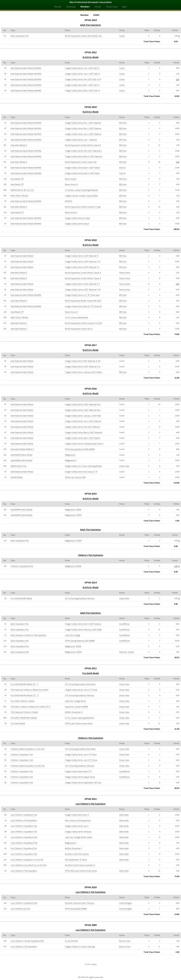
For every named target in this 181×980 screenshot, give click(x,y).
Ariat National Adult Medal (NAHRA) (26, 68)
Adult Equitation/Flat (20, 541)
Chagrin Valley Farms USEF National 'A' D (83, 261)
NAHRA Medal (17, 477)
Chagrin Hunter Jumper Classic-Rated (81, 196)
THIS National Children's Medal (24, 712)
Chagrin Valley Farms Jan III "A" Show (81, 690)
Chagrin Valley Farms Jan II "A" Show (81, 754)
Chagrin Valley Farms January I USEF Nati (83, 416)
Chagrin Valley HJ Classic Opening (80, 947)
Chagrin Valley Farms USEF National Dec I (83, 404)
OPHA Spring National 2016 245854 (80, 449)
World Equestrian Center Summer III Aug (83, 207)
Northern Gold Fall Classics (77, 854)
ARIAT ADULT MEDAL (19, 196)
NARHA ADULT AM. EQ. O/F (22, 190)
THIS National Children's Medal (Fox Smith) (29, 690)
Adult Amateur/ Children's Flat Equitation (28, 635)
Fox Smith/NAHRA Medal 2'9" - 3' (25, 684)
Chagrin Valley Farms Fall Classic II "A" (81, 472)
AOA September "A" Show (76, 860)
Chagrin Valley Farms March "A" (78, 771)
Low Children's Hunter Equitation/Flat (27, 941)
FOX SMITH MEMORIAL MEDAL (24, 718)
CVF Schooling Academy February (80, 695)
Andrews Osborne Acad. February (80, 903)
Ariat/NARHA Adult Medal (21, 455)
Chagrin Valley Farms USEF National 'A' (82, 256)
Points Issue (112, 7)
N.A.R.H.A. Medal (90, 57)
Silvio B (122, 168)
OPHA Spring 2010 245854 (76, 909)
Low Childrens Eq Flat (20, 909)
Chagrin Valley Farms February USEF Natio (83, 630)
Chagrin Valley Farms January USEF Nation (84, 372)
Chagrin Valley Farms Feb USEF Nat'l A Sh (83, 79)
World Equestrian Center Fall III (79, 329)
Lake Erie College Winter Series (79, 837)
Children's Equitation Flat (22, 754)
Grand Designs (126, 903)
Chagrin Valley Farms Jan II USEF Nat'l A (82, 74)
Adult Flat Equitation (90, 25)
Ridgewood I (70, 455)
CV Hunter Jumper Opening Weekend (81, 190)
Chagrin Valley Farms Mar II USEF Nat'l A (82, 91)
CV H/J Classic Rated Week (77, 317)
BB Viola (123, 123)
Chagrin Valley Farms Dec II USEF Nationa (83, 128)
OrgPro (94, 964)
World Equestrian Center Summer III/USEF (84, 323)
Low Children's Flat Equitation (90, 804)
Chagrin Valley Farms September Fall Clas (83, 783)
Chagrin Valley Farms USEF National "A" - (82, 267)
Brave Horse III (71, 184)
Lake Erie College (73, 635)
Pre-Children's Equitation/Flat (24, 848)
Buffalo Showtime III (74, 712)
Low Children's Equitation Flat (24, 815)
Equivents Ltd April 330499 (76, 707)
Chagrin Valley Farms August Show (80, 777)
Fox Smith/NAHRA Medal (21, 598)
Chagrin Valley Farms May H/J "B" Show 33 (83, 306)
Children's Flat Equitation (91, 555)
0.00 (178, 79)
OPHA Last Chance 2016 (75, 477)
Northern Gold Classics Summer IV (80, 865)
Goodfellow (124, 624)
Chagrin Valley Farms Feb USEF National (82, 427)
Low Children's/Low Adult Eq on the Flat (28, 865)
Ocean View (124, 466)
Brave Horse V (71, 212)
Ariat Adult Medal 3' (19, 145)
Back (124, 7)
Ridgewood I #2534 (73, 510)
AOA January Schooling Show (78, 820)
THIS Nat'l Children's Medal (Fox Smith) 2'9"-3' (31, 707)
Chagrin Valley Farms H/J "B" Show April (82, 295)
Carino (122, 36)
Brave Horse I (71, 179)
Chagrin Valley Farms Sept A (77, 224)
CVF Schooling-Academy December (80, 684)
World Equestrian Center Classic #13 (81, 162)
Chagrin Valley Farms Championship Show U (84, 444)
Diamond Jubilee (127, 652)
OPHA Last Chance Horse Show (79, 723)
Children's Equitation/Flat (22, 566)
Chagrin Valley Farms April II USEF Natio (82, 173)
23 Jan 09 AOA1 (71, 941)
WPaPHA (69, 201)
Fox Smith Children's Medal (23, 701)
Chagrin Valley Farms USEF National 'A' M (83, 290)
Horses (98, 7)
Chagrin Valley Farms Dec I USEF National (83, 123)
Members (85, 7)
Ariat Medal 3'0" (17, 179)
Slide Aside (124, 815)
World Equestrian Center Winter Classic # (83, 145)
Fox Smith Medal (91, 673)
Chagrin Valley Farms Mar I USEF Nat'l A (82, 85)
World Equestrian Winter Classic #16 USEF (83, 301)
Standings (71, 7)
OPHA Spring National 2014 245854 (80, 641)
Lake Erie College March (75, 701)
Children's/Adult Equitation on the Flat (28, 749)
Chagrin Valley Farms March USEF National (83, 156)
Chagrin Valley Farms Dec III (77, 815)
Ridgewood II (71, 460)
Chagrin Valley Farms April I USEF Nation (83, 168)
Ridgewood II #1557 (73, 515)
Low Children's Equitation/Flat (24, 837)
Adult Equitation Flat (20, 36)
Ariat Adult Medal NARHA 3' (22, 449)
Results (58, 7)
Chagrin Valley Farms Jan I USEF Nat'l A (82, 68)
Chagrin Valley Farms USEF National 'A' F (82, 284)
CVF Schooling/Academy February (80, 598)
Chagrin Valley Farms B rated (77, 218)
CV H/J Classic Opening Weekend (79, 718)
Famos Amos (125, 273)
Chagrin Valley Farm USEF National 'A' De (83, 361)
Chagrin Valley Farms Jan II (77, 826)
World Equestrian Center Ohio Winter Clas (83, 36)
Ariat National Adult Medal (22, 256)
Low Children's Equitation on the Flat (27, 860)
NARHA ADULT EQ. (19, 466)
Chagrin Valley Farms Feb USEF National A (83, 151)
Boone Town (125, 941)
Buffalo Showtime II (73, 848)
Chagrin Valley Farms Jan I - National (81, 140)
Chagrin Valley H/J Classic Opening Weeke (83, 466)
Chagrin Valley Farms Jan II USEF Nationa (83, 134)
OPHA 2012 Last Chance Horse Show (81, 871)
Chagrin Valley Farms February (78, 832)
